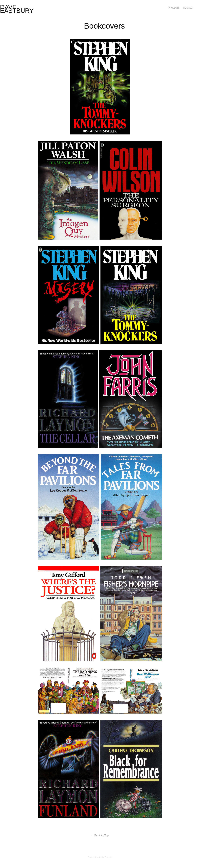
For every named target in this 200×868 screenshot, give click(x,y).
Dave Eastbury (17, 9)
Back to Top (100, 835)
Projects (174, 8)
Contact (188, 8)
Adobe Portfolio (105, 857)
